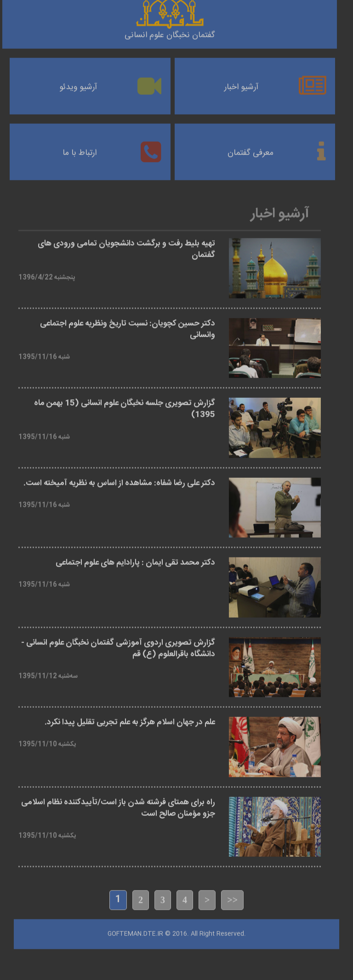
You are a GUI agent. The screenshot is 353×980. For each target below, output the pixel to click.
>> (232, 897)
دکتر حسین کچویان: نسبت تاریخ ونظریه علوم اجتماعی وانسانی (128, 326)
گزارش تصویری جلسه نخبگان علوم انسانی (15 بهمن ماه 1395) (125, 406)
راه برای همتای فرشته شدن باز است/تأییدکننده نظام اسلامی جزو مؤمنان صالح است (118, 805)
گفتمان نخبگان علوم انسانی (170, 32)
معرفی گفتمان (251, 150)
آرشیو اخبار (241, 84)
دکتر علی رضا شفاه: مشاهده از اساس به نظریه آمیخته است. (119, 480)
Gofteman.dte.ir (135, 930)
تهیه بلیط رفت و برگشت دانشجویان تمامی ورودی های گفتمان (126, 246)
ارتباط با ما (80, 150)
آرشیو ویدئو (78, 84)
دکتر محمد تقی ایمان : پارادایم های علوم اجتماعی (135, 560)
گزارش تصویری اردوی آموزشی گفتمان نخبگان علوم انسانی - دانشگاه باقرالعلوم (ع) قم (118, 645)
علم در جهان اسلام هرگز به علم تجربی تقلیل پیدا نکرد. (130, 719)
